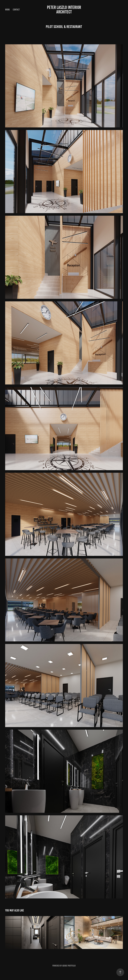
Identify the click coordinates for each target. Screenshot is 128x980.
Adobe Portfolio (69, 966)
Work (7, 10)
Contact (16, 10)
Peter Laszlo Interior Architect (64, 10)
